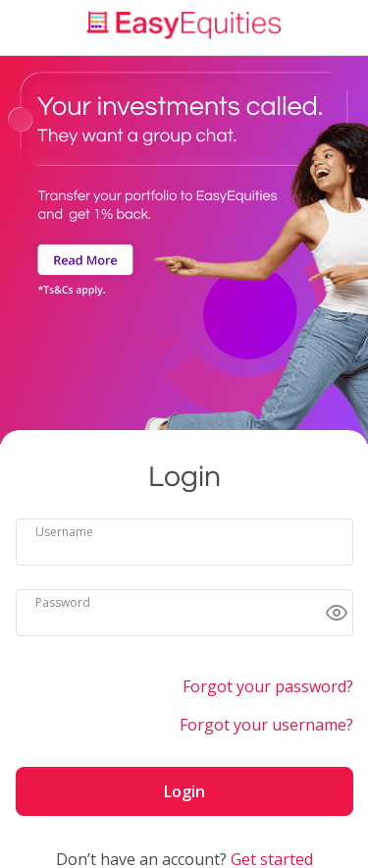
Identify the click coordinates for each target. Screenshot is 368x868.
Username (64, 532)
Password (63, 602)
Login (184, 791)
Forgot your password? (268, 686)
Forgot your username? (266, 725)
